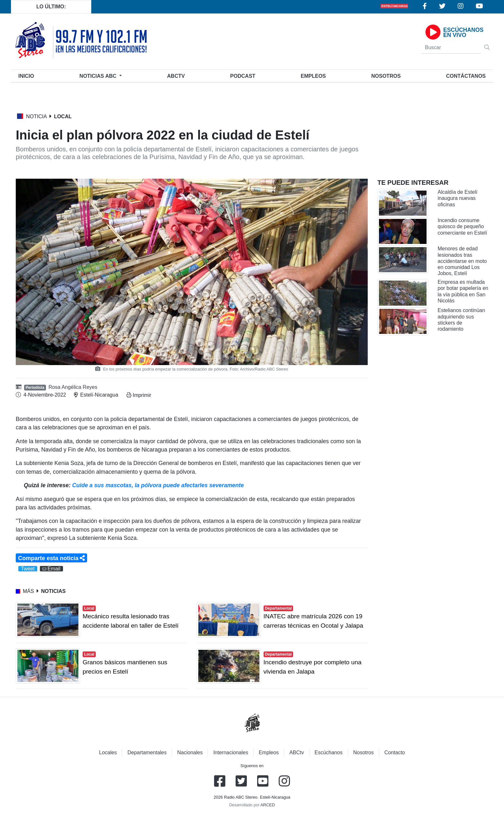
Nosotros (386, 76)
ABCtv (176, 76)
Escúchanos (329, 752)
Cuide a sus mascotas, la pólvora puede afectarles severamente (158, 485)
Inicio (27, 75)
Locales (108, 752)
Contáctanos (466, 76)
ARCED (268, 805)
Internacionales (231, 752)
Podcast (243, 76)
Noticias (99, 76)
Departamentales (147, 752)
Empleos (269, 752)
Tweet (28, 569)
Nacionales (190, 752)
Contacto (395, 752)
